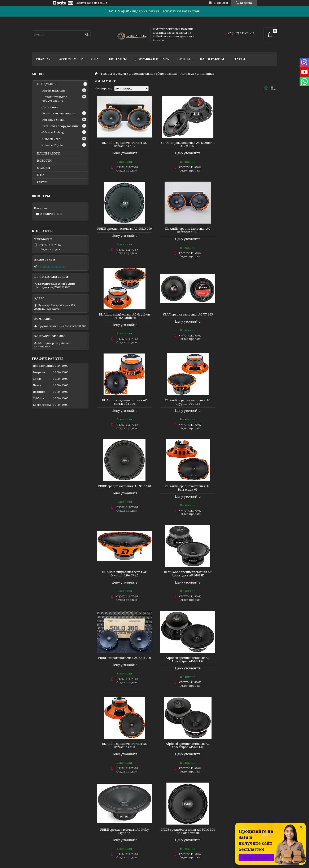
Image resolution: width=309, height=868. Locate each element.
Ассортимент (71, 59)
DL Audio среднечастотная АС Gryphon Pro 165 (186, 316)
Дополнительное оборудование (153, 74)
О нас (96, 59)
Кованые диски (53, 120)
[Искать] (87, 35)
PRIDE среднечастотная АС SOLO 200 (248, 144)
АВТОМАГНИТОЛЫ (45, 818)
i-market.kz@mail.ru (51, 267)
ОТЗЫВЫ (44, 168)
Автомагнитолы (54, 90)
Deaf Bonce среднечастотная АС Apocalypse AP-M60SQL (124, 745)
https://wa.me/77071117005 (53, 287)
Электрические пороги (59, 113)
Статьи (239, 59)
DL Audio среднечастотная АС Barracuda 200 (248, 488)
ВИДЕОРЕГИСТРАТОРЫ (48, 806)
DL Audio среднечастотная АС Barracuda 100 (124, 316)
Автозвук (187, 74)
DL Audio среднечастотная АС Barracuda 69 (124, 402)
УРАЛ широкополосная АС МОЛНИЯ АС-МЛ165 (186, 144)
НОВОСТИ (44, 161)
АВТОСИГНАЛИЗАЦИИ (48, 812)
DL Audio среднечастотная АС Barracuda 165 (124, 144)
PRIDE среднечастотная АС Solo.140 (248, 314)
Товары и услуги (113, 74)
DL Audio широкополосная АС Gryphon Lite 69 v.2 (186, 402)
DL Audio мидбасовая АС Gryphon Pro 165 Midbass (186, 230)
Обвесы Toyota (53, 145)
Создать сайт (84, 3)
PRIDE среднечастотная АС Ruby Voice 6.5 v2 (124, 660)
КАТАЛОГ (225, 812)
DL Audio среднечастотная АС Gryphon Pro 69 (248, 660)
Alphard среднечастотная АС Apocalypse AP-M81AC (186, 488)
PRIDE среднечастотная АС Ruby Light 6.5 (186, 574)
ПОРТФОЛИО (103, 806)
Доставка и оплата (152, 59)
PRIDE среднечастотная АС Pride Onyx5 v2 (186, 660)
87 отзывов (221, 3)
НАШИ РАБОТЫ (49, 153)
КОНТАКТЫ (165, 812)
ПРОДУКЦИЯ (47, 84)
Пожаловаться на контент (179, 864)
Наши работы (212, 59)
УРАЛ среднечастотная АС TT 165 (248, 229)
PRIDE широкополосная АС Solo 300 (124, 486)
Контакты (118, 59)
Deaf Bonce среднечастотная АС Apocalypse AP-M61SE (248, 402)
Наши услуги (41, 846)
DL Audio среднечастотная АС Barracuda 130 (124, 230)
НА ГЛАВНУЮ (228, 806)
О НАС (42, 175)
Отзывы (184, 59)
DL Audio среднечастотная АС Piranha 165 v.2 (248, 745)
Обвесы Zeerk (52, 139)
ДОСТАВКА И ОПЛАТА (172, 806)
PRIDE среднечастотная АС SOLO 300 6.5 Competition (248, 574)
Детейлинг (50, 107)
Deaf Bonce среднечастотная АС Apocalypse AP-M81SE (186, 745)
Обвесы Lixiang (53, 132)
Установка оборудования (60, 126)
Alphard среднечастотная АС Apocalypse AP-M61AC (124, 574)
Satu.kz (175, 860)
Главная (43, 59)
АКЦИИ (99, 818)
